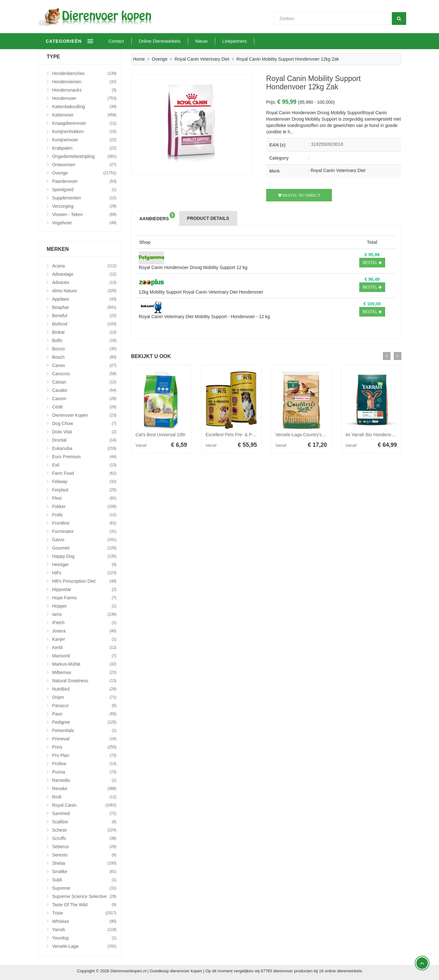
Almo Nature (84, 291)
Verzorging (84, 206)
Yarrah (84, 930)
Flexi (84, 498)
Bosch (84, 357)
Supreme (84, 888)
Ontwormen (84, 165)
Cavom (84, 399)
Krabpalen (84, 148)
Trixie (84, 913)
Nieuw (221, 41)
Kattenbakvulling (84, 107)
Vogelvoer (84, 223)
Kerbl (84, 647)
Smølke (84, 872)
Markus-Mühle (84, 664)
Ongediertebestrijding (84, 156)
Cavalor (84, 390)
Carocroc (84, 374)
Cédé (84, 407)
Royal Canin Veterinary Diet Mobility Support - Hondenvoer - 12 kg (204, 317)
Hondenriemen (84, 82)
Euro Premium (84, 457)
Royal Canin (84, 805)
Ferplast (84, 490)
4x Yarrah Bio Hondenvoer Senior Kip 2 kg (388, 435)
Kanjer (84, 639)
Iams (84, 614)
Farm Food (84, 473)
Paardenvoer (84, 181)
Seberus (84, 847)
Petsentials (84, 730)
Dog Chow (84, 423)
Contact (136, 41)
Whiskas (84, 921)
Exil (84, 465)
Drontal (84, 440)
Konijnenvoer (84, 140)
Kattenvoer (84, 115)
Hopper (84, 606)
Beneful (84, 316)
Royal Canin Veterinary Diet (202, 59)
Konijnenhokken (84, 131)
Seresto (84, 855)
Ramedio (84, 780)
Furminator (84, 531)
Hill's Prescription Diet (84, 581)
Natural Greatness (84, 681)
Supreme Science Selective (84, 896)
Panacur (84, 706)
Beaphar (84, 307)
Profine (84, 764)
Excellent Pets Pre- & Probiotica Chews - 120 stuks (256, 435)
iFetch (84, 623)
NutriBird (84, 689)
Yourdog (84, 938)
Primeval (84, 739)
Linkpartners (255, 41)
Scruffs (84, 838)
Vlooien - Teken (84, 214)
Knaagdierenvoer (84, 123)
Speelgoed (84, 190)
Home (139, 59)
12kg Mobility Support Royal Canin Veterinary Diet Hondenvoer (201, 292)
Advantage (84, 274)
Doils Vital (84, 432)
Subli (84, 880)
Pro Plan (84, 755)
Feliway (84, 482)
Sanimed (84, 813)
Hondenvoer (84, 98)
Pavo (84, 714)
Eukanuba (84, 448)
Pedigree (84, 722)
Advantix (84, 282)
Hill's (84, 573)
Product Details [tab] (208, 218)
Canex (84, 365)
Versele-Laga (84, 946)
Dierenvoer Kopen (84, 415)
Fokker (84, 506)
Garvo (84, 540)
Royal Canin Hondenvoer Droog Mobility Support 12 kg (193, 267)
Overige (160, 59)
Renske (84, 789)
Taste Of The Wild (84, 905)
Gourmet (84, 548)
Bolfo (84, 340)
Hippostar (84, 589)
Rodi (84, 797)
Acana (84, 266)
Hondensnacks (84, 90)
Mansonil (84, 656)
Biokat (84, 332)
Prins (84, 747)
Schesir (84, 830)
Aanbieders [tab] (157, 217)
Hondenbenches (84, 73)
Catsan (84, 382)
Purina (84, 772)
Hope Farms (84, 598)
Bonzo (84, 349)
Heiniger (84, 565)
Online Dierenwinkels (180, 41)
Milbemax (84, 672)
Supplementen (84, 198)
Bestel (372, 263)
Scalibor (84, 822)
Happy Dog (84, 556)
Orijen (84, 697)
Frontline (84, 523)
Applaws (84, 299)
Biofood (84, 324)
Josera (84, 631)
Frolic (84, 515)
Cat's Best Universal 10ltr (161, 435)
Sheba (84, 863)
